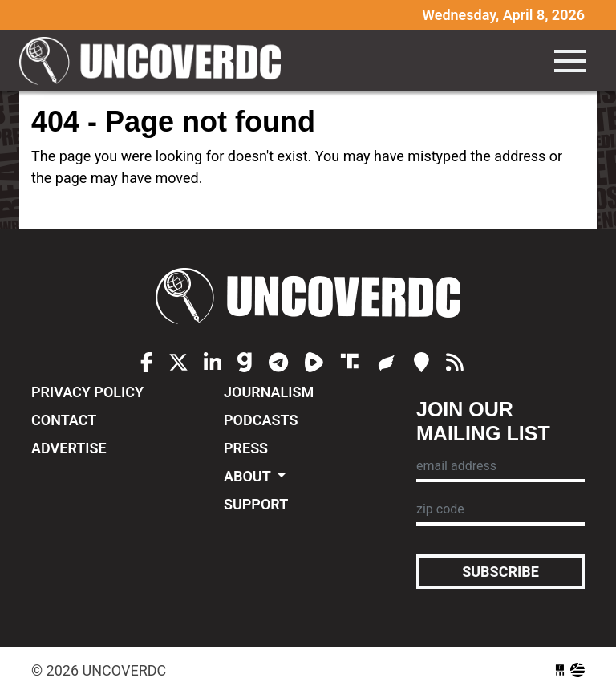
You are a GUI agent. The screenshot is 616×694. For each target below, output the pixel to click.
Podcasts (261, 420)
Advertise (69, 448)
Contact (64, 420)
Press (246, 448)
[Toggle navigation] (570, 61)
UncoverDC (156, 61)
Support (256, 504)
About (249, 476)
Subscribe (500, 572)
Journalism (269, 392)
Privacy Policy (87, 392)
